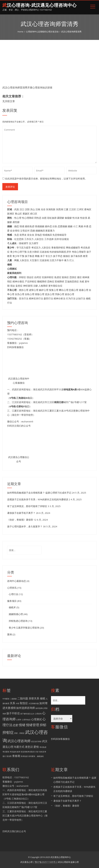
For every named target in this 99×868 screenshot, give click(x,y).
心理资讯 (12, 588)
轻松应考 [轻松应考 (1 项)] (43, 752)
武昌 (17, 209)
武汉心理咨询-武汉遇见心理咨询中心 (39, 5)
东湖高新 (51, 209)
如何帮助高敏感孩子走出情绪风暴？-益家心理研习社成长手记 (39, 493)
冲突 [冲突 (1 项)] (18, 703)
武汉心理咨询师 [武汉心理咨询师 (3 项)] (19, 741)
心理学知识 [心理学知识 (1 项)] (26, 720)
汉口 (22, 209)
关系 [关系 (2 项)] (13, 703)
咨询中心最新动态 (17, 581)
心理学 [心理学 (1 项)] (19, 720)
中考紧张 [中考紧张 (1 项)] (6, 699)
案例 (10, 634)
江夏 (66, 209)
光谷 (43, 209)
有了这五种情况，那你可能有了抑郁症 (27, 506)
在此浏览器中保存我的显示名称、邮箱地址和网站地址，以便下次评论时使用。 (46, 179)
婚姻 (70, 226)
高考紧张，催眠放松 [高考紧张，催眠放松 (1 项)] (36, 756)
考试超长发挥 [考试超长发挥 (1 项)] (15, 752)
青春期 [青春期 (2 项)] (16, 756)
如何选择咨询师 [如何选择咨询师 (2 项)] (26, 708)
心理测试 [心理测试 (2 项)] (36, 719)
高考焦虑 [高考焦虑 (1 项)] (24, 756)
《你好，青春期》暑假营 (20, 520)
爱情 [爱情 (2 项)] (36, 747)
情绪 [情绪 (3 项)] (22, 725)
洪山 (33, 209)
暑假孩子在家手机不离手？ (21, 513)
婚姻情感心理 (16, 614)
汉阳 (27, 209)
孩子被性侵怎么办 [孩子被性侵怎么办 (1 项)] (27, 714)
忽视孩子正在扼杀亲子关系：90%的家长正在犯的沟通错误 (38, 499)
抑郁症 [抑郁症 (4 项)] (8, 732)
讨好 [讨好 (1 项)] (37, 752)
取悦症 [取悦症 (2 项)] (24, 703)
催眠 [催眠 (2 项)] (43, 698)
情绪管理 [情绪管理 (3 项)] (33, 725)
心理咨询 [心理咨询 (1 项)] (38, 714)
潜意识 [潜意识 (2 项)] (29, 747)
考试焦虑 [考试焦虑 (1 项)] (43, 747)
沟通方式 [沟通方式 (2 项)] (19, 747)
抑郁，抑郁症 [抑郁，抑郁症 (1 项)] (19, 733)
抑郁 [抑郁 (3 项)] (43, 725)
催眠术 (12, 607)
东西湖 (60, 209)
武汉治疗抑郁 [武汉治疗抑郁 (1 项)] (36, 742)
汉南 (38, 209)
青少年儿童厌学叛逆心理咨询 (24, 628)
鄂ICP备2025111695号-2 (46, 862)
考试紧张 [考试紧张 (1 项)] (6, 752)
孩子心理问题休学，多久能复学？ (25, 526)
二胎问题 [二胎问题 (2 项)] (23, 698)
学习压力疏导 (24, 247)
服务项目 (12, 601)
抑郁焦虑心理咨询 (18, 621)
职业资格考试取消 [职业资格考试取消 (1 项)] (28, 752)
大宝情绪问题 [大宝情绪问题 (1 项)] (34, 703)
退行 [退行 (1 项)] (4, 756)
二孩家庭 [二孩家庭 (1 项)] (13, 699)
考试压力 (36, 247)
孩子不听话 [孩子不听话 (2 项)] (13, 713)
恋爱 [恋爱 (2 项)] (15, 725)
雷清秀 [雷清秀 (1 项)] (9, 756)
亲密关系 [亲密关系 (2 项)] (34, 698)
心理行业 (13, 594)
